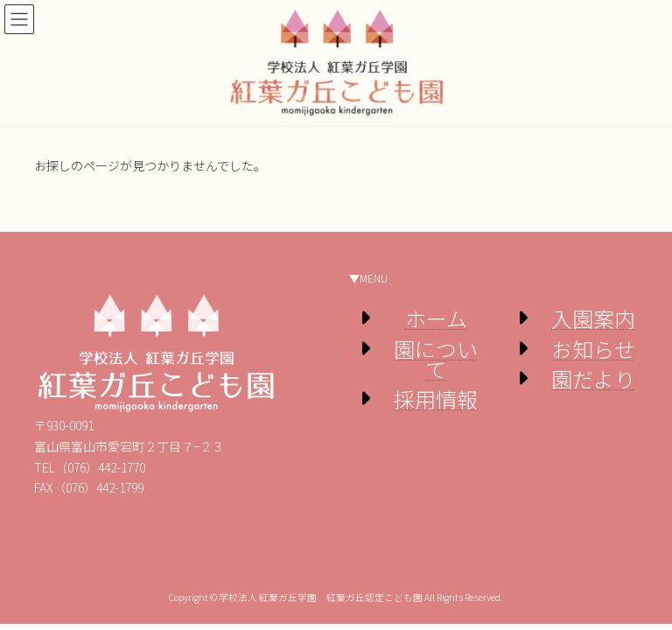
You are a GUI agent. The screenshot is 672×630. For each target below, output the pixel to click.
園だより (593, 378)
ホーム (436, 318)
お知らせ (593, 349)
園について (436, 359)
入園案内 (593, 318)
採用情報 (436, 399)
